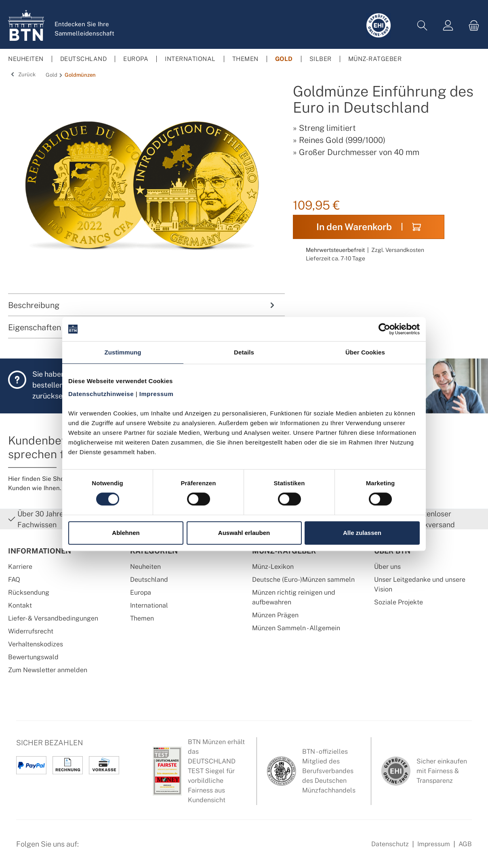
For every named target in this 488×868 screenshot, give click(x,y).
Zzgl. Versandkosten (398, 250)
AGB (465, 844)
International (149, 605)
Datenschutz (390, 844)
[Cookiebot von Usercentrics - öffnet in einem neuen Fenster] (384, 329)
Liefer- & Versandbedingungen (53, 618)
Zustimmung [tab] (123, 352)
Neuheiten (145, 567)
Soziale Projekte (399, 602)
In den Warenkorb (369, 227)
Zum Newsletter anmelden (48, 670)
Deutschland (149, 580)
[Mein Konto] (448, 26)
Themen (142, 618)
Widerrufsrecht (31, 631)
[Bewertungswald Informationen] (131, 848)
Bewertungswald (33, 657)
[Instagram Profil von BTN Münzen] (111, 848)
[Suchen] (422, 26)
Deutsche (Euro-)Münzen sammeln (303, 580)
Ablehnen (126, 533)
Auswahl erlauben (244, 533)
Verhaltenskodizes (36, 644)
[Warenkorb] (471, 26)
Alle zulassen (362, 533)
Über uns (387, 567)
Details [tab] (244, 352)
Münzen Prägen (275, 615)
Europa (141, 592)
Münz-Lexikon (273, 567)
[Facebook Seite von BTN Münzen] (92, 848)
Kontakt (20, 605)
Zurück (22, 74)
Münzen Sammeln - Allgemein (296, 628)
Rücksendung (29, 592)
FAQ (14, 580)
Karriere (20, 567)
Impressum (434, 844)
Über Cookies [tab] (365, 352)
